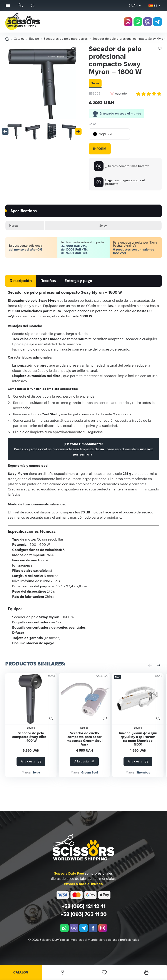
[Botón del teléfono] (21, 6)
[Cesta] (146, 972)
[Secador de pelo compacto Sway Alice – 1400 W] (44, 712)
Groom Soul (129, 782)
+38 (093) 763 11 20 (83, 914)
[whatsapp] (138, 22)
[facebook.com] (93, 928)
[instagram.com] (128, 22)
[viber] (148, 22)
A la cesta (52, 771)
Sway (95, 83)
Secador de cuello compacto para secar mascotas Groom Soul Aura (123, 761)
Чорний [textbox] (102, 134)
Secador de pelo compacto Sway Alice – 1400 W (44, 761)
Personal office (63, 972)
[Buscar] (33, 5)
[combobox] (133, 6)
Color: (93, 124)
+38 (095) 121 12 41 (84, 906)
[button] (5, 131)
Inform (100, 149)
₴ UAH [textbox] (133, 5)
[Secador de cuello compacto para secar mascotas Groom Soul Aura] (123, 712)
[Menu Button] (8, 5)
